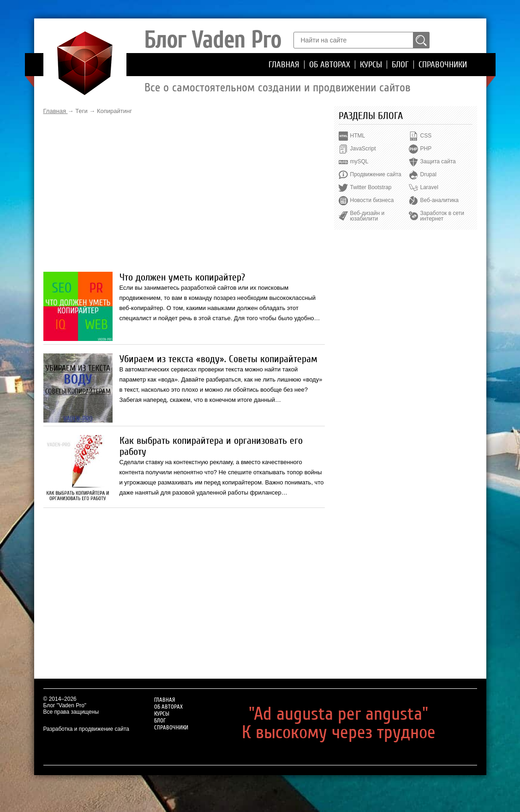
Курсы (371, 65)
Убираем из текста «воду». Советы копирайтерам (218, 359)
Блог (400, 65)
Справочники (443, 65)
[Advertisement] (184, 193)
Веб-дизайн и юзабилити (368, 216)
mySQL (359, 161)
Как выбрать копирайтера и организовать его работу (211, 446)
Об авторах (330, 65)
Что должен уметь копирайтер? (182, 277)
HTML (358, 136)
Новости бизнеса (372, 200)
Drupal (428, 174)
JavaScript (363, 149)
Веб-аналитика (439, 200)
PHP (426, 149)
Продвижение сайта (376, 174)
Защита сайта (438, 161)
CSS (426, 136)
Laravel (429, 187)
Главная (284, 65)
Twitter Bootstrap (371, 187)
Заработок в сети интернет (442, 216)
